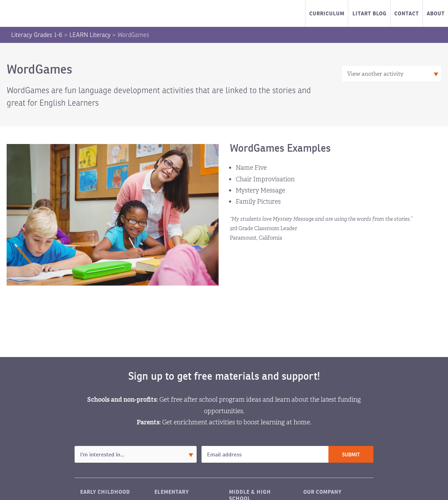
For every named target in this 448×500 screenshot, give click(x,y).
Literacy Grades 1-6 (37, 35)
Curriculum (327, 13)
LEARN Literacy (90, 35)
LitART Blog (370, 13)
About (436, 13)
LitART (41, 14)
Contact (407, 13)
